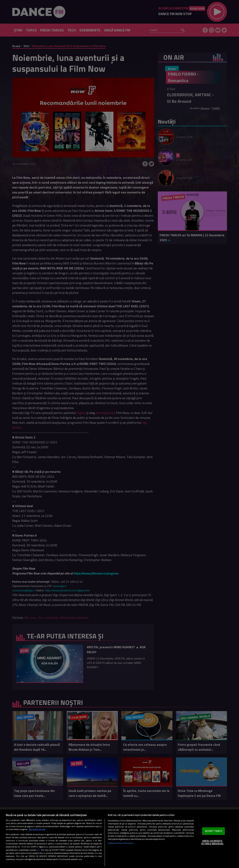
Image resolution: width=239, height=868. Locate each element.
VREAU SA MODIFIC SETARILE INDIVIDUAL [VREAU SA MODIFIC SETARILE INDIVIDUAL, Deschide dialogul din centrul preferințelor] (212, 842)
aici (38, 850)
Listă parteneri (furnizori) (121, 843)
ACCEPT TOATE (214, 831)
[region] (119, 839)
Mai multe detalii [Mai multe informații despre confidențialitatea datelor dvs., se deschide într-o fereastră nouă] (37, 829)
